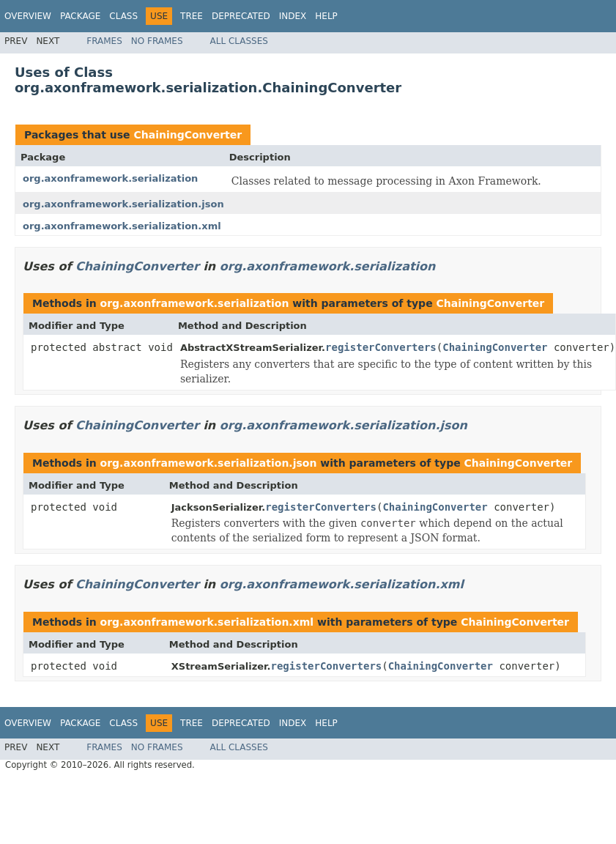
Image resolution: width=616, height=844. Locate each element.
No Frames (157, 41)
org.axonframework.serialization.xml (122, 226)
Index (293, 16)
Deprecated (241, 16)
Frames (104, 41)
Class (123, 16)
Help (326, 16)
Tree (192, 16)
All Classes (239, 41)
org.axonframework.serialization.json (123, 204)
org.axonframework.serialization (110, 178)
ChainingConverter (188, 135)
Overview (28, 16)
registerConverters (381, 347)
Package (80, 16)
